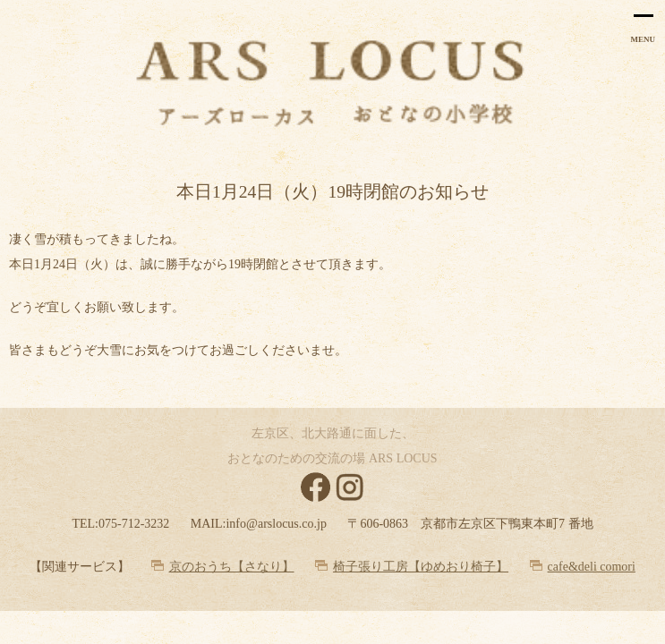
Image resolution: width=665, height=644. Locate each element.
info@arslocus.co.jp (276, 524)
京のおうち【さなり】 (232, 567)
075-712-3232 (134, 524)
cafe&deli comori (592, 567)
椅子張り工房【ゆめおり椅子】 (421, 567)
